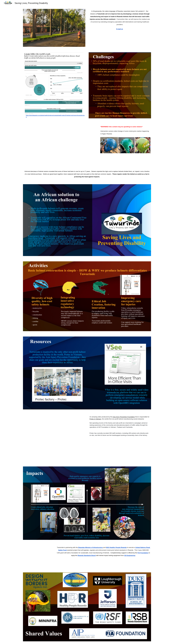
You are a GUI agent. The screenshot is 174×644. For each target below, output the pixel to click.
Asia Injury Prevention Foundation (124, 417)
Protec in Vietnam (95, 419)
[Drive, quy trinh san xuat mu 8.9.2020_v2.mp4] (54, 438)
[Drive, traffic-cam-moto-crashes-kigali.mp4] (60, 144)
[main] (120, 20)
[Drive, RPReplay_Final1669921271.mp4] (38, 556)
